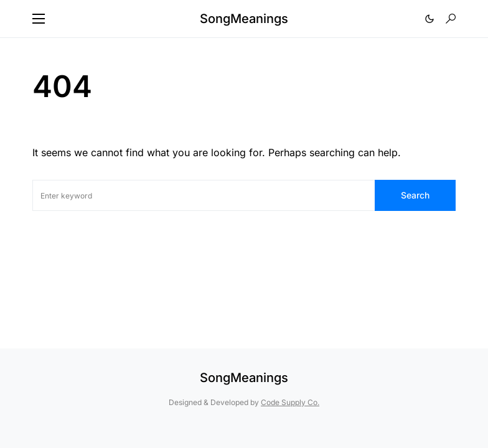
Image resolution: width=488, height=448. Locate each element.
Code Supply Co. (290, 402)
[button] (39, 19)
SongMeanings (244, 19)
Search (415, 195)
